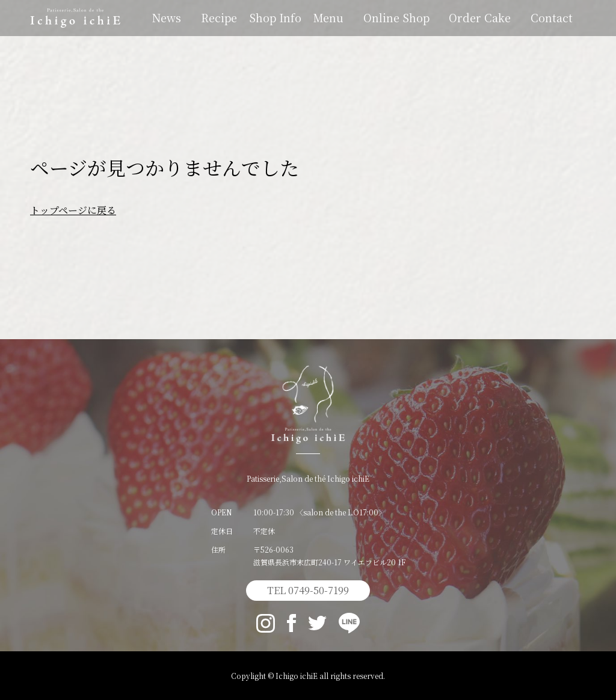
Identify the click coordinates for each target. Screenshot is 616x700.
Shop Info (275, 17)
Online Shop (396, 17)
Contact (552, 17)
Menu (328, 17)
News (167, 17)
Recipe (219, 17)
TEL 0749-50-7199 (308, 590)
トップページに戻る (73, 210)
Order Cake (480, 17)
